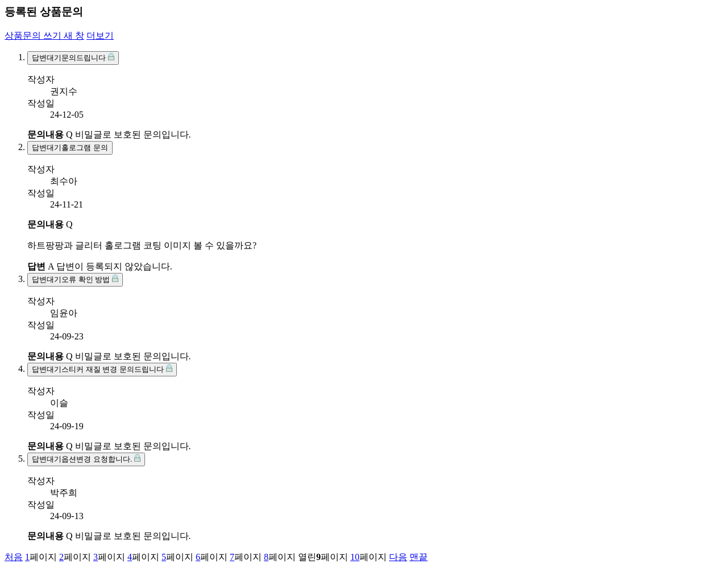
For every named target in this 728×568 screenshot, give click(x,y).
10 (355, 557)
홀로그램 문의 (70, 148)
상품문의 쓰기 (44, 36)
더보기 (100, 36)
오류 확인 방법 (75, 279)
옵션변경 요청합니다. (86, 459)
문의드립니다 (73, 57)
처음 (14, 557)
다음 (398, 557)
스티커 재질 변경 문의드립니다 (102, 369)
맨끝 (419, 557)
